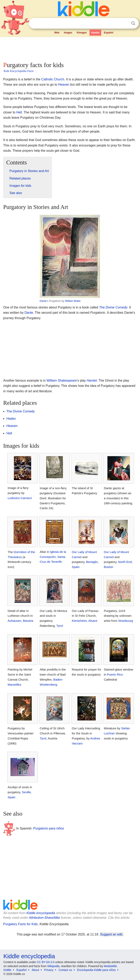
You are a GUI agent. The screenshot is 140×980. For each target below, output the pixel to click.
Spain (76, 567)
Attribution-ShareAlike (44, 918)
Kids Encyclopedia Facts (19, 71)
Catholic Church (53, 79)
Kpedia (95, 33)
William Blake (73, 301)
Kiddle (7, 970)
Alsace (93, 621)
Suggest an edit (111, 934)
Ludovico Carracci (20, 498)
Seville (26, 792)
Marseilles (14, 685)
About (36, 970)
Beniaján (92, 562)
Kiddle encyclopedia (41, 913)
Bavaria (28, 621)
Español (109, 33)
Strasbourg (126, 621)
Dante (43, 301)
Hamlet (92, 380)
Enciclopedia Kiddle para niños (96, 970)
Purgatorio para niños (49, 828)
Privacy (49, 970)
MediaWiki (110, 966)
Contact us (65, 970)
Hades (11, 419)
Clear (125, 23)
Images (68, 33)
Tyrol (60, 626)
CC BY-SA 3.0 (46, 962)
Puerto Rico (115, 674)
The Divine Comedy (113, 307)
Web (57, 33)
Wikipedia (53, 966)
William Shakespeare (62, 380)
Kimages (82, 33)
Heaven (64, 85)
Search (133, 23)
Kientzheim (79, 621)
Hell (19, 112)
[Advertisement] (70, 48)
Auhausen (14, 621)
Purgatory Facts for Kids (21, 924)
